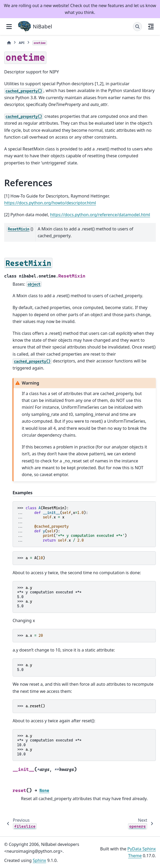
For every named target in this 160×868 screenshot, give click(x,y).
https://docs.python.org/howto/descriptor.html (50, 203)
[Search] (137, 27)
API (22, 43)
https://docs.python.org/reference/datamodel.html (100, 215)
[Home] (9, 43)
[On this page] (151, 27)
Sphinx (39, 860)
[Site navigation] (9, 27)
